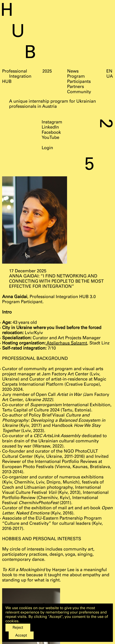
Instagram (52, 122)
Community (79, 92)
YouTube (50, 138)
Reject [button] (18, 628)
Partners (76, 87)
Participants (79, 82)
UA (110, 77)
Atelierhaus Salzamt (66, 343)
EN (109, 72)
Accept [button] (21, 636)
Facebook (51, 133)
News (73, 72)
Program (76, 77)
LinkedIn (50, 128)
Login (47, 148)
